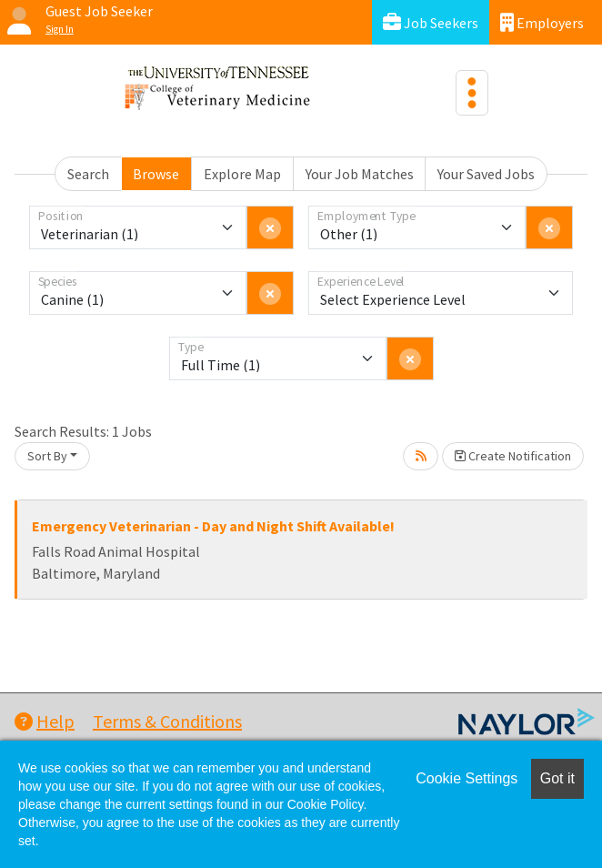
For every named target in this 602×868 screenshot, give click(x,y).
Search (88, 174)
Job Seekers (431, 22)
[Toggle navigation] (472, 93)
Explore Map (242, 174)
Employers (542, 22)
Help (45, 721)
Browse (156, 174)
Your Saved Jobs (486, 174)
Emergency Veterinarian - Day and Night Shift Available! (213, 526)
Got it (557, 778)
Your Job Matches (360, 174)
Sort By (47, 456)
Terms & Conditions (167, 721)
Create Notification (513, 456)
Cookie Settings (467, 778)
